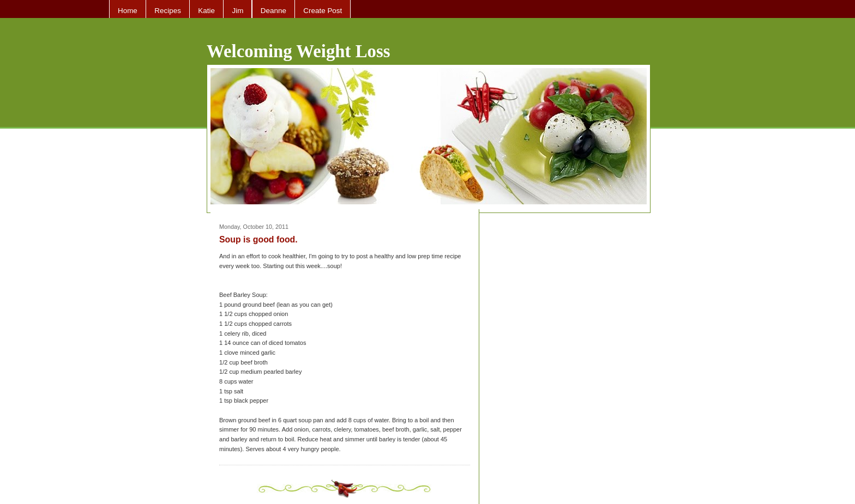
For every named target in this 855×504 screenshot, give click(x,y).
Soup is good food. (258, 239)
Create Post (323, 11)
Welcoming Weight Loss (299, 51)
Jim (237, 11)
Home (128, 11)
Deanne (273, 11)
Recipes (168, 11)
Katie (206, 11)
